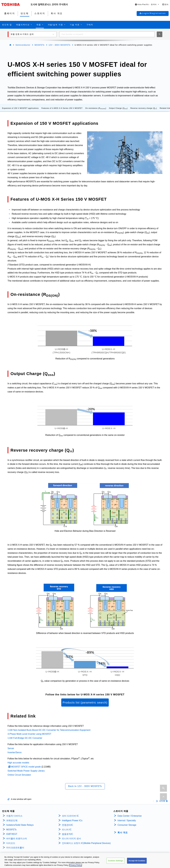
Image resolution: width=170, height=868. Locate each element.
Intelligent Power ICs (72, 820)
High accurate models (18, 763)
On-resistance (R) (96, 108)
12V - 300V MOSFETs (59, 45)
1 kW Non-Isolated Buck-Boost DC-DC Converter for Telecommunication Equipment (49, 730)
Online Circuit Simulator (19, 775)
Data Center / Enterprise (130, 816)
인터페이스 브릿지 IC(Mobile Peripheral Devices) (86, 843)
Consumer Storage (127, 825)
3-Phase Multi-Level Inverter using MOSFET (29, 734)
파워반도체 (12, 820)
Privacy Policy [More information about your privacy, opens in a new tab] (76, 866)
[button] (147, 5)
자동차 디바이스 (14, 816)
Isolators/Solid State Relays (20, 825)
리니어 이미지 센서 (72, 839)
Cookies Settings (116, 861)
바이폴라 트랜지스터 (17, 839)
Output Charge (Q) (118, 108)
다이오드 (11, 843)
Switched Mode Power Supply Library (26, 771)
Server (11, 748)
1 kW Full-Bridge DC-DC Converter (25, 738)
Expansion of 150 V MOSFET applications (20, 108)
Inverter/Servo (15, 752)
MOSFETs (39, 45)
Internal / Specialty (127, 820)
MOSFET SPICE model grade (26, 767)
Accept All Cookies (137, 861)
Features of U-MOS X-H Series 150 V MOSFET (62, 108)
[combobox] (107, 34)
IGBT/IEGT (12, 834)
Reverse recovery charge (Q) (144, 108)
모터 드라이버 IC (70, 816)
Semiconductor (23, 45)
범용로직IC (68, 834)
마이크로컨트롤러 (15, 848)
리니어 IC (67, 830)
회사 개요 (123, 833)
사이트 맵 (164, 801)
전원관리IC (68, 825)
